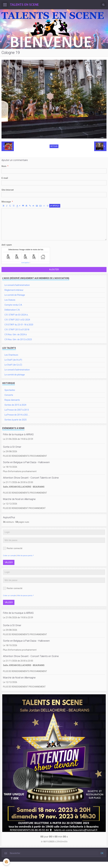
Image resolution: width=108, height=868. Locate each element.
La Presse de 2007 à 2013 (17, 410)
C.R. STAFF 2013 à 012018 (17, 330)
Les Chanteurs (11, 355)
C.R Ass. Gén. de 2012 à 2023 (18, 339)
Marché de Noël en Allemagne (19, 499)
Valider (9, 562)
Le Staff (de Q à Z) (13, 365)
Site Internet (8, 190)
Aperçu (55, 206)
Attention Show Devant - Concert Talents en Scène (31, 478)
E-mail (5, 178)
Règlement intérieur (14, 290)
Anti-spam (7, 245)
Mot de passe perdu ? (25, 556)
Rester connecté (13, 548)
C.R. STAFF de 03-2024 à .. (17, 315)
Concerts (9, 395)
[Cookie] (6, 862)
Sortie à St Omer (12, 447)
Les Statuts (10, 300)
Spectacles (10, 390)
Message (6, 202)
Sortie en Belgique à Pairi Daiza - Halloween (26, 462)
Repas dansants (12, 400)
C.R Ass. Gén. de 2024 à (16, 335)
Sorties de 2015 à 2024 (15, 405)
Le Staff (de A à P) (13, 360)
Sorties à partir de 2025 (16, 420)
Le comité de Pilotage (15, 295)
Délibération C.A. (12, 310)
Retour (54, 146)
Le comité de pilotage (15, 375)
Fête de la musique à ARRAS (18, 434)
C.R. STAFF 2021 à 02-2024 (17, 320)
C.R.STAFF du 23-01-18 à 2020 (19, 325)
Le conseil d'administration (17, 285)
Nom (4, 166)
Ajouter (54, 270)
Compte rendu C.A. (13, 305)
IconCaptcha (25, 263)
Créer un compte (9, 556)
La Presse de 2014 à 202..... (17, 415)
